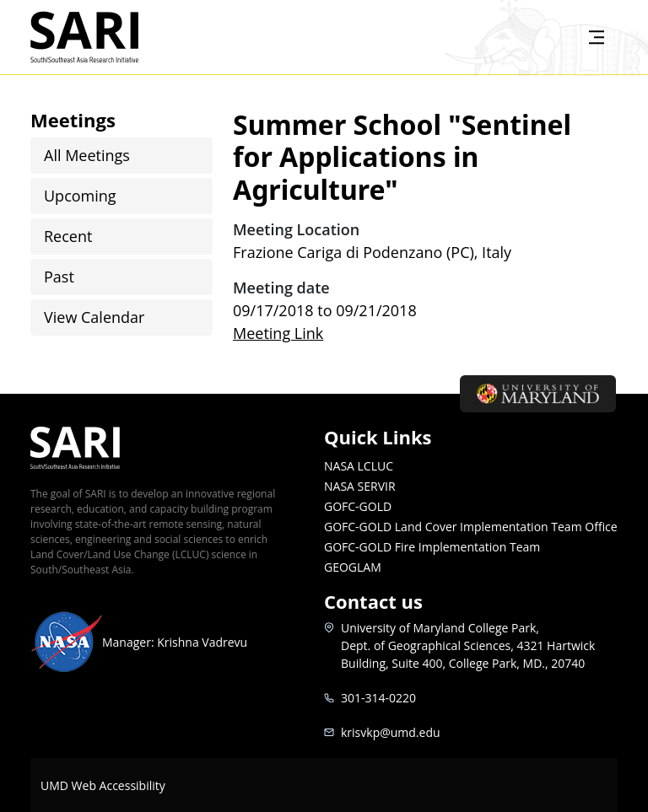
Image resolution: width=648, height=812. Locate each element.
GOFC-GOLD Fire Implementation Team (432, 547)
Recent (68, 236)
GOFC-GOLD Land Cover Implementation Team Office (471, 527)
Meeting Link (278, 333)
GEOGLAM (353, 567)
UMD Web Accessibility (103, 785)
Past (59, 277)
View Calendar (94, 317)
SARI (104, 37)
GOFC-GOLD (358, 506)
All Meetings (87, 155)
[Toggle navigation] (597, 37)
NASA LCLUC (359, 466)
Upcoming (80, 196)
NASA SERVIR (360, 486)
